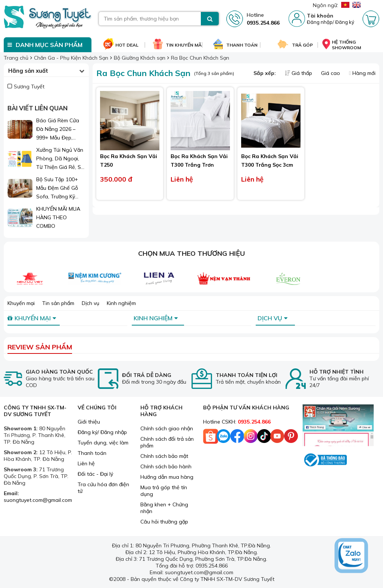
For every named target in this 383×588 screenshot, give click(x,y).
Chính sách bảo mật (164, 456)
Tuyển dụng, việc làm (103, 443)
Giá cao (331, 73)
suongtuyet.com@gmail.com (38, 500)
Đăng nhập (320, 22)
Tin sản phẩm (58, 303)
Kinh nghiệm (121, 303)
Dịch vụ (91, 303)
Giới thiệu (89, 422)
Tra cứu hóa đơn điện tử (103, 488)
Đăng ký (345, 22)
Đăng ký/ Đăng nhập (102, 432)
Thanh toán (92, 453)
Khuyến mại (21, 303)
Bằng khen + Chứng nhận (164, 508)
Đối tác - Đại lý (95, 474)
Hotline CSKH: (237, 422)
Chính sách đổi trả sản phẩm (167, 442)
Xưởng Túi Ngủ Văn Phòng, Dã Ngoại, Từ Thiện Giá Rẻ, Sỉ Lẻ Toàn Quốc (60, 159)
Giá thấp (299, 73)
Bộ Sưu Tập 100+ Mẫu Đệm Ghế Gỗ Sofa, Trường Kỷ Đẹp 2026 (57, 188)
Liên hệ (86, 463)
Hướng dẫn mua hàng (167, 477)
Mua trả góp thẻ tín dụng (164, 491)
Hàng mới (362, 73)
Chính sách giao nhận (167, 428)
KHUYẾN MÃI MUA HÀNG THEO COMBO (58, 217)
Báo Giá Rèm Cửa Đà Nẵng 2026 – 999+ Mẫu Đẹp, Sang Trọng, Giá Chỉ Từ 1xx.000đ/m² (60, 130)
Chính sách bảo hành (166, 466)
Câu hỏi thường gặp (164, 522)
